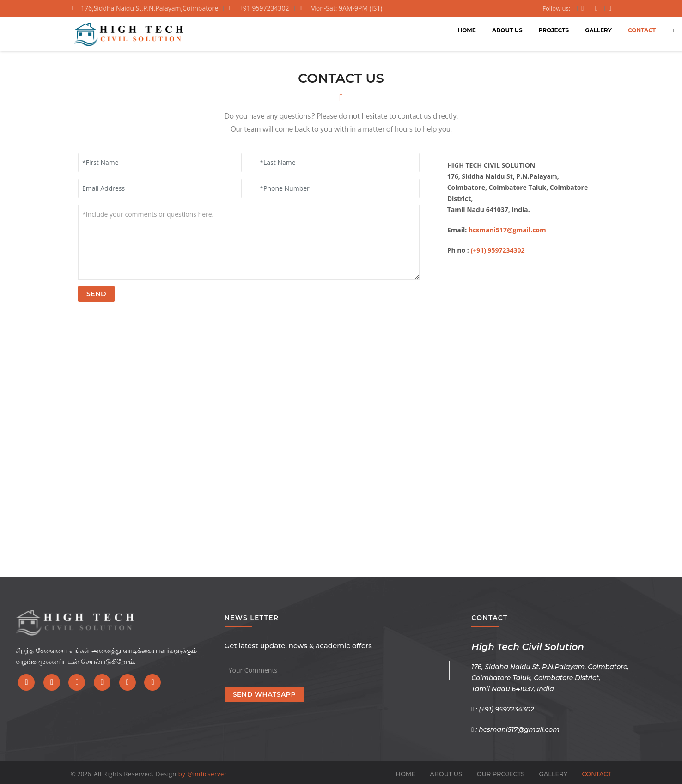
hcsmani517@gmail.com (507, 230)
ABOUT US (444, 30)
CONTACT (578, 30)
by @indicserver (203, 774)
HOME (403, 30)
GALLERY (535, 30)
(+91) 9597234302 (497, 250)
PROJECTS (490, 30)
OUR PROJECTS (501, 774)
